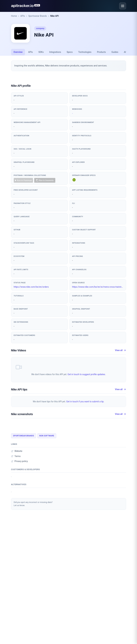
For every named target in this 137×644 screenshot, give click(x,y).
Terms (16, 456)
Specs (70, 52)
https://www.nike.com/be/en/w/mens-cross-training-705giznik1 (98, 287)
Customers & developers (26, 469)
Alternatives (19, 484)
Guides (115, 52)
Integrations (55, 52)
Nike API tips (19, 389)
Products (101, 52)
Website (17, 451)
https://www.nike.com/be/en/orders (31, 287)
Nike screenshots (22, 414)
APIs (23, 16)
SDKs (41, 52)
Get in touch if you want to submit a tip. (85, 402)
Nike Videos (19, 350)
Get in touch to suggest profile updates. (87, 374)
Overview (18, 52)
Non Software (47, 436)
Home (14, 16)
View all (121, 350)
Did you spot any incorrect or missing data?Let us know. (33, 504)
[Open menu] (123, 6)
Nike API (55, 16)
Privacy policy (19, 461)
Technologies (85, 52)
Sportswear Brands (38, 16)
